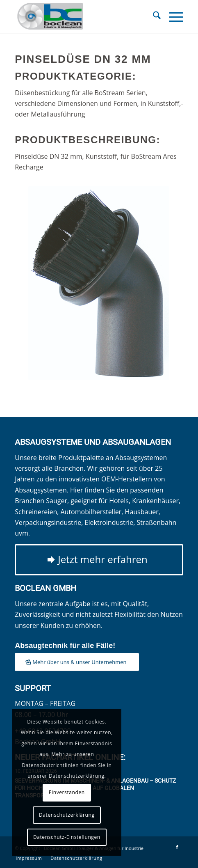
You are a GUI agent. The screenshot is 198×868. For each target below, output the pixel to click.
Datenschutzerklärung (67, 815)
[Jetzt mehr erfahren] (99, 560)
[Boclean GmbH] (82, 16)
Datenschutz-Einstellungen (67, 837)
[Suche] (153, 16)
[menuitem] (153, 16)
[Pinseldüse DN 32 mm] (99, 283)
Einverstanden (67, 792)
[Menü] (172, 16)
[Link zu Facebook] (177, 847)
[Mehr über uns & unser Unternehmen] (77, 662)
